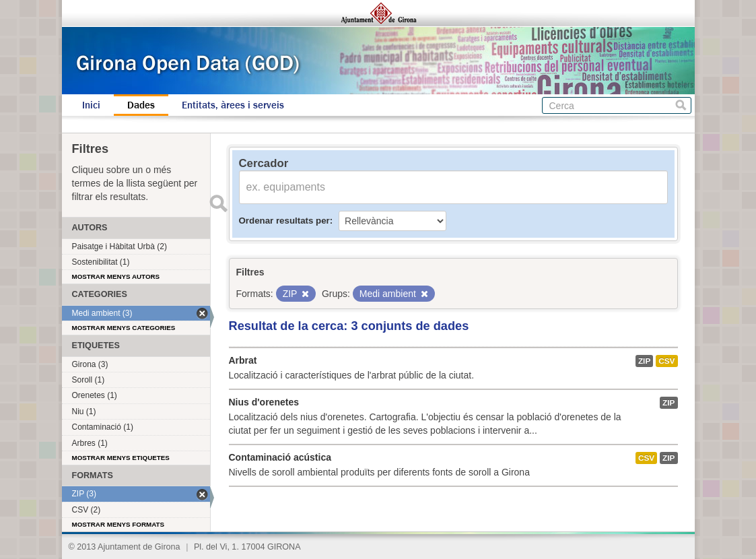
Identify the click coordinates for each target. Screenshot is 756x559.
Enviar (219, 203)
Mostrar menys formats (118, 524)
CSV (666, 361)
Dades (141, 105)
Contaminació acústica (280, 457)
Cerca (681, 105)
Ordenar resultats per (284, 221)
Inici (91, 105)
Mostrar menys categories (124, 328)
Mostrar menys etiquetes (121, 458)
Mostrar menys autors (116, 276)
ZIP (644, 361)
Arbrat (243, 360)
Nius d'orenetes (264, 402)
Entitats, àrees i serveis (233, 105)
